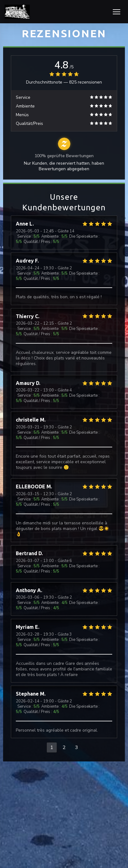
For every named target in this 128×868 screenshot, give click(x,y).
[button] (117, 12)
